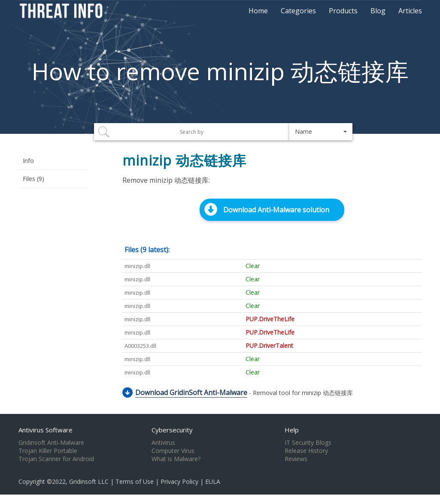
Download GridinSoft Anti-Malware (191, 392)
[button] (321, 132)
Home (258, 11)
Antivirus (163, 443)
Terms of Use (135, 481)
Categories (298, 11)
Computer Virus (173, 451)
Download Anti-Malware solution (276, 210)
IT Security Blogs (308, 443)
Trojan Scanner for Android (56, 459)
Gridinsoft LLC (89, 481)
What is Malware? (176, 459)
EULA (213, 481)
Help (292, 430)
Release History (306, 451)
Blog (378, 11)
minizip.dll (137, 266)
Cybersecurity (172, 430)
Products (343, 11)
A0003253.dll (140, 346)
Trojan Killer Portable (48, 451)
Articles (410, 11)
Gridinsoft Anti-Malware (51, 443)
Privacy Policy (179, 481)
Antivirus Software (46, 430)
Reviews (296, 459)
